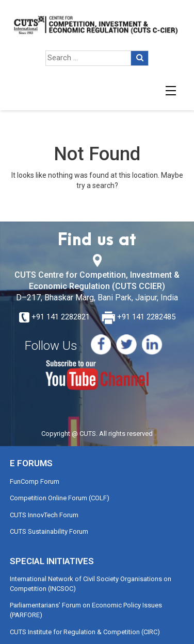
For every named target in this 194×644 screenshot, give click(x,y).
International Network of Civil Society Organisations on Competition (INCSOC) (91, 584)
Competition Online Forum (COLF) (60, 498)
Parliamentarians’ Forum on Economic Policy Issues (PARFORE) (86, 610)
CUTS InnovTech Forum (44, 515)
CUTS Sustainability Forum (49, 531)
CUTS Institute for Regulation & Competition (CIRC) (85, 632)
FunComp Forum (35, 481)
